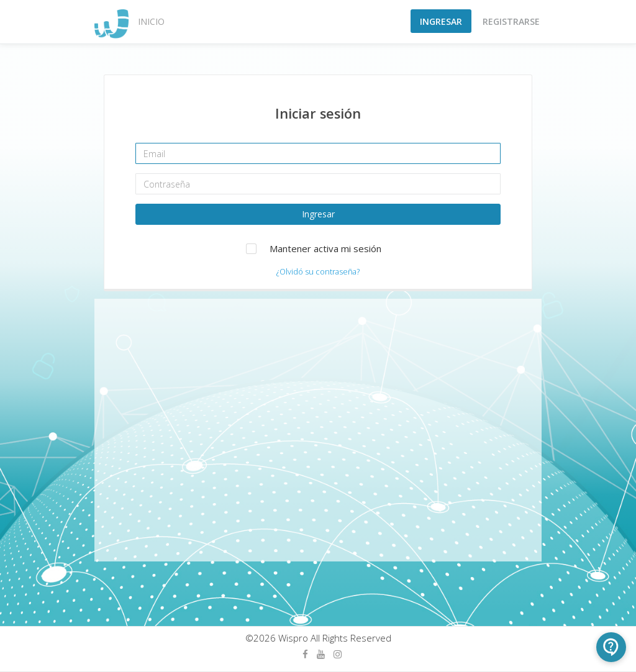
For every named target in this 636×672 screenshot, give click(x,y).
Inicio (151, 21)
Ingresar (441, 21)
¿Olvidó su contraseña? (318, 271)
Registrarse (511, 21)
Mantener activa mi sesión (325, 248)
